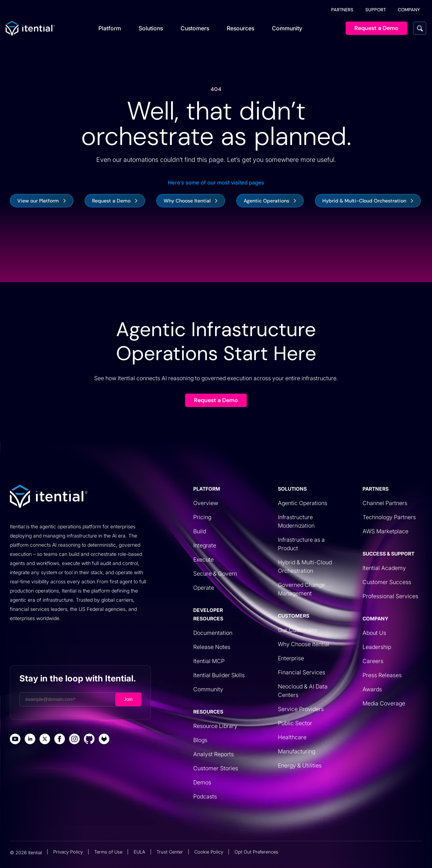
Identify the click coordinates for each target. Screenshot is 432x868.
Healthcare (292, 737)
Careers (373, 661)
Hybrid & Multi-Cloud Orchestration (364, 201)
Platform (110, 28)
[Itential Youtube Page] (15, 740)
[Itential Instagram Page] (74, 740)
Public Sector (295, 723)
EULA (139, 852)
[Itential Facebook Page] (60, 740)
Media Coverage (384, 703)
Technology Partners (389, 517)
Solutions (151, 28)
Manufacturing (297, 751)
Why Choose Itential (187, 201)
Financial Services (302, 672)
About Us (374, 633)
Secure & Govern (215, 573)
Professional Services (390, 596)
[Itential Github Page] (89, 740)
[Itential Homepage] (30, 28)
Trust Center (170, 852)
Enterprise (291, 658)
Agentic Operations (266, 201)
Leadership (377, 647)
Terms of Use (108, 852)
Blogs (200, 740)
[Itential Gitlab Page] (104, 740)
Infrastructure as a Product (301, 544)
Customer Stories (216, 768)
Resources (241, 28)
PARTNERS (342, 10)
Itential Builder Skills (219, 675)
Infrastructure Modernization (296, 521)
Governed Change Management (301, 589)
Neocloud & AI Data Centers (303, 691)
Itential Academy (384, 568)
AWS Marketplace (385, 531)
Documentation (213, 633)
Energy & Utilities (300, 765)
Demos (202, 782)
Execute (203, 559)
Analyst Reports (214, 754)
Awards (372, 689)
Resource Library (215, 726)
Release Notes (212, 647)
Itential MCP (209, 661)
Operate (204, 588)
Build (200, 531)
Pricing (202, 517)
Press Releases (382, 675)
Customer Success (387, 582)
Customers (195, 28)
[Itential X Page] (45, 740)
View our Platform (38, 201)
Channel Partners (385, 503)
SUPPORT (376, 10)
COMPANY (409, 10)
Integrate (205, 545)
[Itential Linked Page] (30, 740)
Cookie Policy (209, 852)
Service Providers (301, 709)
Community (287, 28)
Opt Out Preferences (256, 852)
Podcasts (205, 796)
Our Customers (297, 630)
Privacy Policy (68, 852)
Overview (206, 503)
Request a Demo (111, 201)
